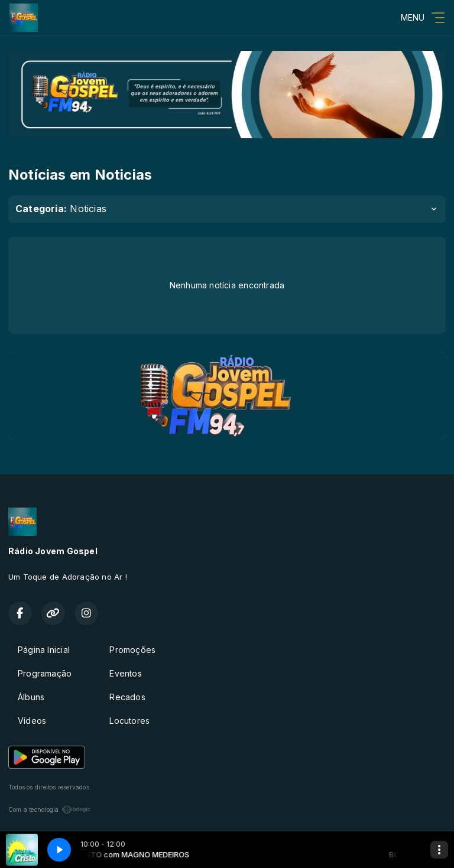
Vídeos (32, 721)
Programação (45, 673)
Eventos (125, 673)
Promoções (132, 650)
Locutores (129, 721)
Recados (127, 697)
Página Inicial (44, 650)
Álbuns (31, 697)
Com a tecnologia (49, 810)
